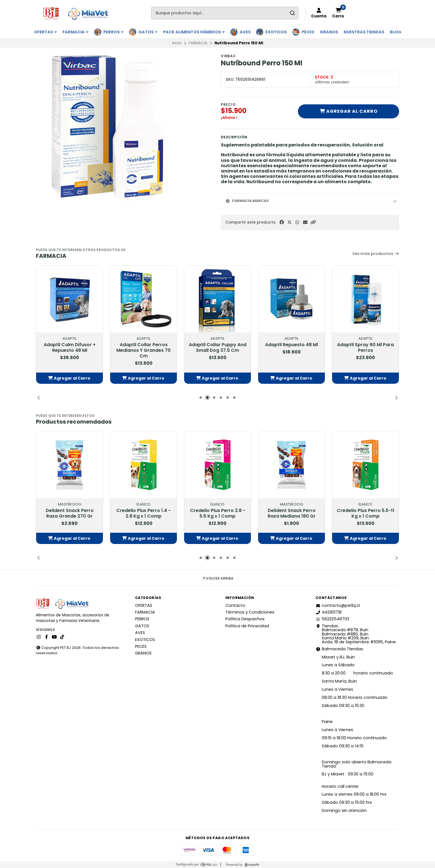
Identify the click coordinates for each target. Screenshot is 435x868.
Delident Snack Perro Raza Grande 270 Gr (70, 514)
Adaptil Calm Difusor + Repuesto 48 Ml (70, 348)
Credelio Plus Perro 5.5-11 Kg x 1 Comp (366, 514)
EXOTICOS (276, 32)
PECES (308, 32)
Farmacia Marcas (247, 201)
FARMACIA (76, 32)
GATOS (148, 32)
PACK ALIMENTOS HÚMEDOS (194, 32)
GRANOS (329, 32)
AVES (245, 32)
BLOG (396, 32)
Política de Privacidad (247, 626)
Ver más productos (376, 254)
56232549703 (332, 619)
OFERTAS (45, 32)
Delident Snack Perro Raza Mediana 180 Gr (292, 514)
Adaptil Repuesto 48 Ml (291, 345)
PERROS (114, 32)
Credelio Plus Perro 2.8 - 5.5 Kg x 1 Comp (218, 514)
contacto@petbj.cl (338, 605)
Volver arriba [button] (218, 578)
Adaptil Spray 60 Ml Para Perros (365, 348)
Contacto (235, 605)
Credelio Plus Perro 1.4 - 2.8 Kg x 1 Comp (144, 514)
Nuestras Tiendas (364, 32)
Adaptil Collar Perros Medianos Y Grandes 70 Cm (144, 351)
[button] (313, 222)
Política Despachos (245, 619)
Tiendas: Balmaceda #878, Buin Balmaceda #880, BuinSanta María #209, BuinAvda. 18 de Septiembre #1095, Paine (356, 634)
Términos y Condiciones (250, 612)
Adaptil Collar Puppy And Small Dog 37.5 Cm (218, 348)
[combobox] (225, 13)
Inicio (177, 43)
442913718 (329, 612)
